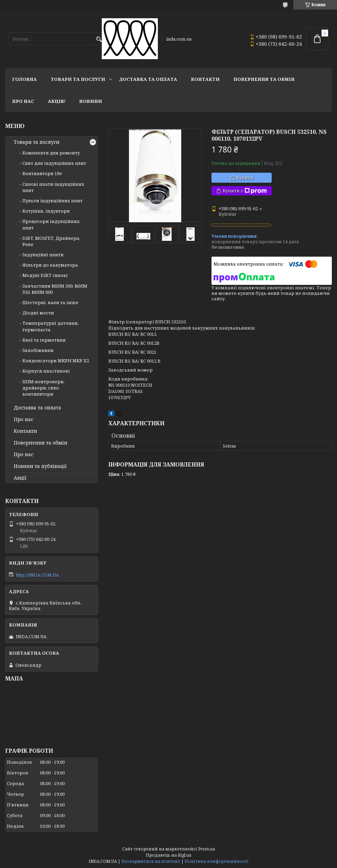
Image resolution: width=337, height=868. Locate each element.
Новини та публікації (40, 466)
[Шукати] (99, 39)
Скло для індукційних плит (54, 163)
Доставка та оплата (148, 79)
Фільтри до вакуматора (50, 265)
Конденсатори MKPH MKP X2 (56, 361)
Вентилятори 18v (42, 173)
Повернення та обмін (264, 79)
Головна (24, 79)
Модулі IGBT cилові (45, 275)
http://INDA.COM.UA (37, 575)
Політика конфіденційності (217, 861)
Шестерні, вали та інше (50, 302)
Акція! (57, 101)
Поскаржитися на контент (151, 861)
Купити (245, 178)
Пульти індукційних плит (52, 201)
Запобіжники (38, 350)
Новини (91, 101)
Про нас (23, 101)
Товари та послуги (78, 79)
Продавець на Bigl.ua (168, 855)
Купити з (245, 191)
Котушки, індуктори (46, 211)
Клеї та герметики (44, 340)
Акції (20, 478)
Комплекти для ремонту (51, 153)
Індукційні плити (43, 255)
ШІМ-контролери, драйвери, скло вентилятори (44, 388)
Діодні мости (38, 313)
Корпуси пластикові (46, 371)
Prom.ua (206, 849)
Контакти (205, 79)
